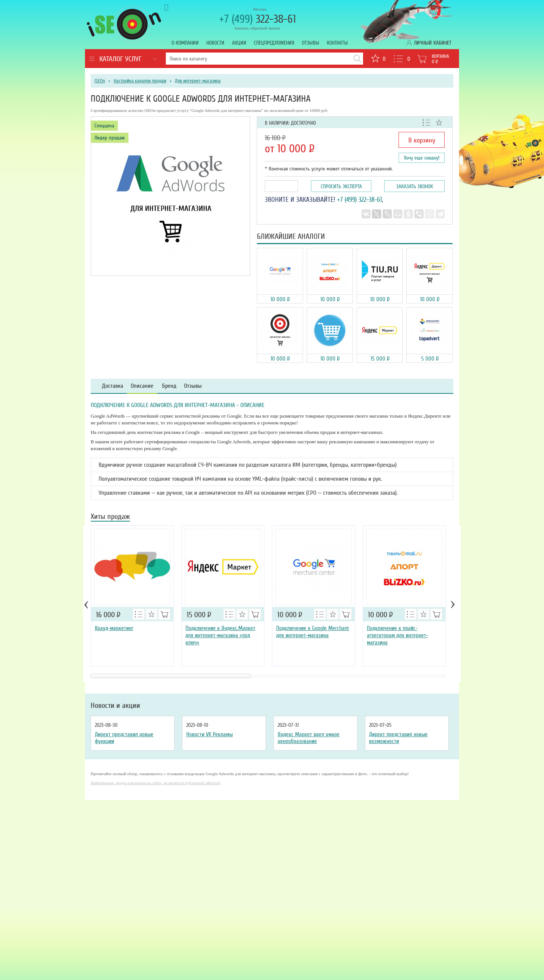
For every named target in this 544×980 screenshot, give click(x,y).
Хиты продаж (110, 517)
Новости (215, 43)
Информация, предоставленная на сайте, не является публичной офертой (155, 783)
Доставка (113, 386)
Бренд (169, 386)
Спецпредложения (274, 43)
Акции (239, 43)
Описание (142, 386)
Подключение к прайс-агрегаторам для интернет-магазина (397, 635)
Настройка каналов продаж (140, 81)
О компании (185, 43)
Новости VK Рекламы (209, 734)
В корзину (422, 140)
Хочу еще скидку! (422, 158)
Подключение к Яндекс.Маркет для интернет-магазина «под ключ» (220, 635)
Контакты (337, 43)
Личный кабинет (433, 43)
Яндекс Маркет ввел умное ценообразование (309, 738)
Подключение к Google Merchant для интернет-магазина (313, 632)
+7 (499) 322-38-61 (359, 200)
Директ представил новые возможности (398, 738)
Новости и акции (115, 706)
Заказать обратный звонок (257, 28)
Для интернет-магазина (198, 81)
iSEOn (100, 81)
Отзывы (311, 43)
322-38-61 (257, 19)
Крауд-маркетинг (114, 628)
